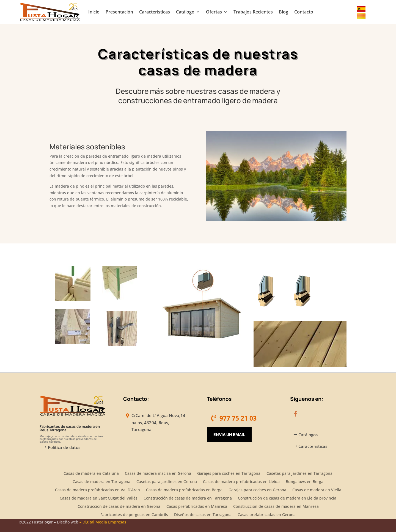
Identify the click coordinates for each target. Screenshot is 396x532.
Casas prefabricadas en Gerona (267, 515)
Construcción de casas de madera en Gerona (119, 507)
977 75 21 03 (238, 418)
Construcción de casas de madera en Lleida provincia (287, 498)
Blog (284, 12)
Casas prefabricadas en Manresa (197, 507)
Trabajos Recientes (253, 12)
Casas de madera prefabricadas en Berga (184, 490)
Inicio (94, 12)
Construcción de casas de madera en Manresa (276, 507)
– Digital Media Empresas (103, 522)
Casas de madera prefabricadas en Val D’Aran (97, 490)
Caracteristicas (313, 446)
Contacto (304, 12)
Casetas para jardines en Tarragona (299, 474)
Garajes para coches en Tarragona (229, 474)
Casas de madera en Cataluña (91, 474)
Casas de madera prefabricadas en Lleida (241, 482)
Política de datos (64, 447)
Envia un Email (229, 434)
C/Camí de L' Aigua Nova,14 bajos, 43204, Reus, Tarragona (158, 422)
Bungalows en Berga (305, 482)
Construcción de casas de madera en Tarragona (188, 498)
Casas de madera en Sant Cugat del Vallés (99, 498)
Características (155, 12)
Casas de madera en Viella (317, 490)
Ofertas (214, 12)
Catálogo (185, 12)
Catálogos (308, 435)
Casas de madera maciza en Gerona (158, 474)
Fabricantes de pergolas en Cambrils (134, 515)
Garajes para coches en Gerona (257, 490)
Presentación (119, 12)
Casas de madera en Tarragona (101, 482)
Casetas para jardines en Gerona (167, 482)
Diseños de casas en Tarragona (203, 515)
